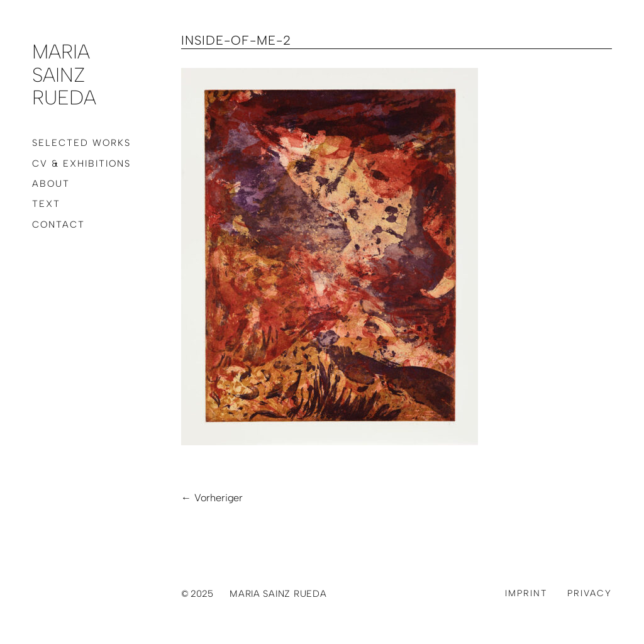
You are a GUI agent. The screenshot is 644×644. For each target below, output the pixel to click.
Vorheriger (219, 498)
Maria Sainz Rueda (64, 75)
